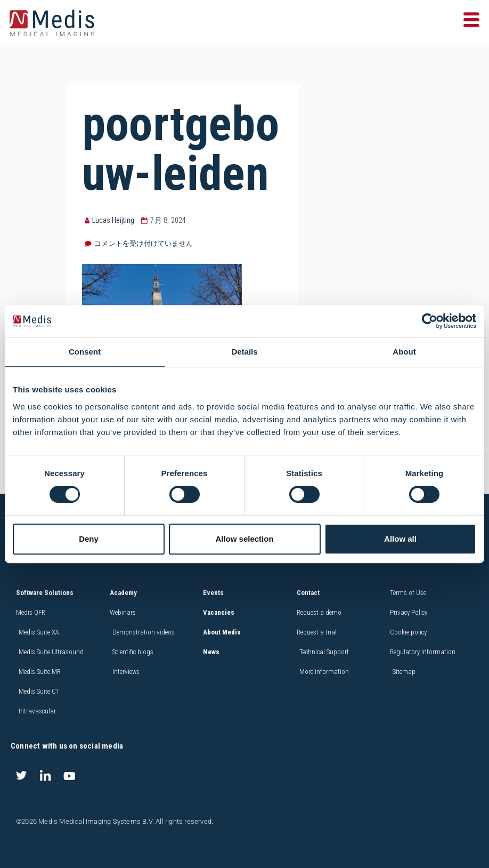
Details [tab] (244, 352)
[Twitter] (21, 776)
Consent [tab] (85, 352)
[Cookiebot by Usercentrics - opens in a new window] (430, 321)
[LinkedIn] (45, 776)
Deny (89, 539)
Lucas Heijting (109, 220)
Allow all (400, 539)
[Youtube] (69, 776)
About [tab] (404, 352)
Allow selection (244, 539)
